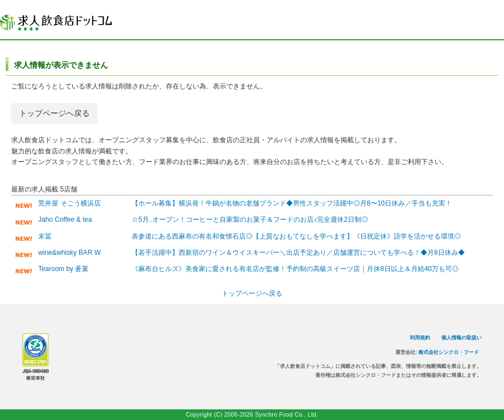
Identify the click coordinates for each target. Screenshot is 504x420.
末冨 (45, 236)
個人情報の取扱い (461, 338)
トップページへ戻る (54, 113)
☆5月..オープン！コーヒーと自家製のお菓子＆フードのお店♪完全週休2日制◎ (250, 220)
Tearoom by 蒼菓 (63, 269)
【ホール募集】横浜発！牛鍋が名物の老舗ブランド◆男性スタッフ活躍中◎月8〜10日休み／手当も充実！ (292, 203)
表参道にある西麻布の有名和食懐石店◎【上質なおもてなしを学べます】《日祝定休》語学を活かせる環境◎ (296, 236)
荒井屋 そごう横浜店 (69, 203)
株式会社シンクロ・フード (449, 352)
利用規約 (420, 338)
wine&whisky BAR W (69, 253)
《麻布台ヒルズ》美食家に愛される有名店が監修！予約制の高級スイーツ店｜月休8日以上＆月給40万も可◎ (295, 269)
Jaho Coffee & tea (65, 220)
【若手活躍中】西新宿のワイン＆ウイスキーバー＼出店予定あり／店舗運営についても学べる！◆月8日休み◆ (298, 253)
